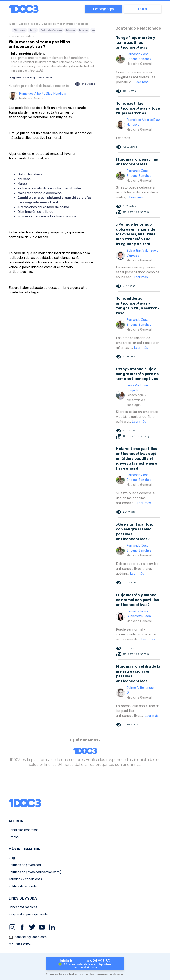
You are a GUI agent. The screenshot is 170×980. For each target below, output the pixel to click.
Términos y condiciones (25, 879)
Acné (33, 30)
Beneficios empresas (23, 830)
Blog (12, 858)
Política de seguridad (23, 886)
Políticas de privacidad (25, 865)
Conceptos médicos (23, 907)
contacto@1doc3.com (28, 937)
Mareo (71, 30)
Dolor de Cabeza (51, 30)
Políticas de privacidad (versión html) (35, 872)
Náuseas (19, 30)
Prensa (14, 837)
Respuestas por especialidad (29, 914)
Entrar (143, 9)
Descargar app (103, 9)
